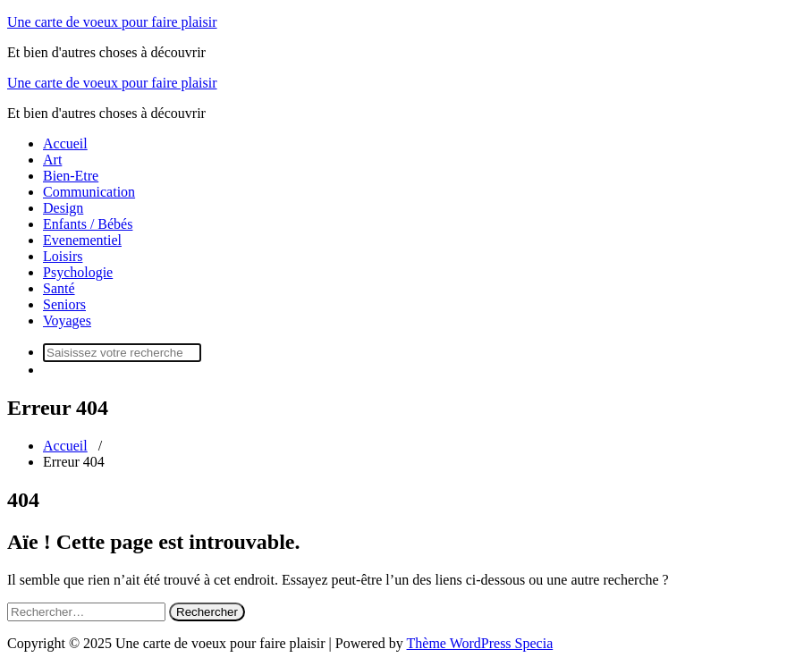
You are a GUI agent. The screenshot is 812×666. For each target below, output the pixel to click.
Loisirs (63, 256)
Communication (89, 192)
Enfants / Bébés (88, 224)
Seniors (64, 304)
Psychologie (78, 272)
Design (63, 208)
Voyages (67, 320)
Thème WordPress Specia (480, 643)
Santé (59, 288)
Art (52, 160)
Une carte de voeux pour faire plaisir (112, 22)
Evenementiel (82, 240)
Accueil (65, 143)
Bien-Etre (71, 176)
